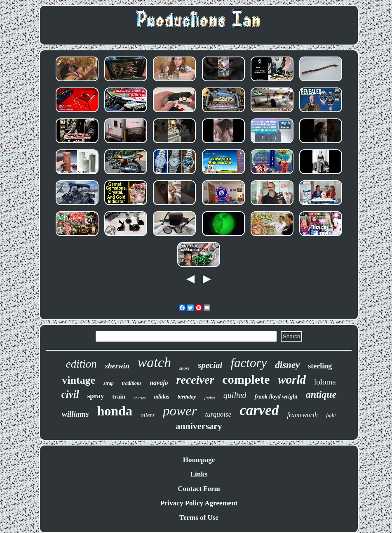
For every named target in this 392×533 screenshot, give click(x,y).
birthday (187, 397)
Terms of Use (199, 518)
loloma (325, 382)
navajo (159, 383)
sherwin (117, 366)
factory (249, 363)
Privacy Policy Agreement (199, 503)
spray (96, 396)
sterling (320, 366)
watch (154, 362)
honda (115, 411)
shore (184, 368)
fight (331, 415)
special (210, 365)
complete (246, 379)
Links (199, 474)
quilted (235, 395)
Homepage (199, 460)
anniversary (199, 426)
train (119, 396)
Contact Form (199, 489)
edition (81, 364)
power (180, 411)
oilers (148, 415)
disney (287, 365)
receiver (195, 380)
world (292, 380)
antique (321, 394)
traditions (132, 383)
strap (109, 383)
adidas (161, 397)
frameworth (302, 415)
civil (70, 394)
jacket (210, 398)
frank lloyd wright (276, 397)
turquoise (218, 414)
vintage (79, 380)
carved (259, 410)
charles (140, 398)
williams (75, 414)
